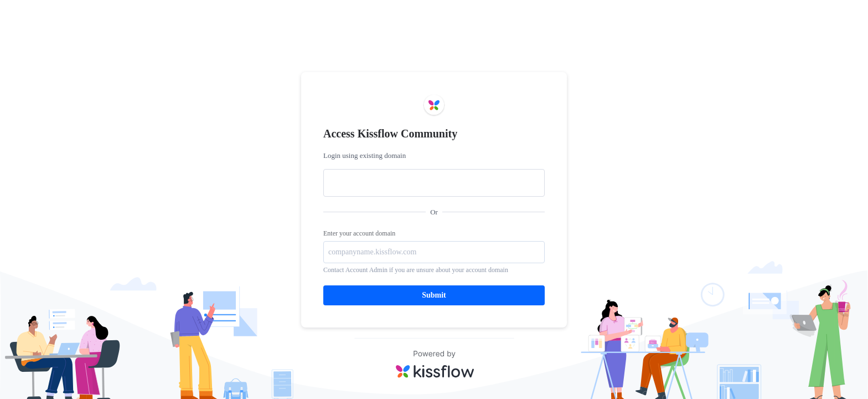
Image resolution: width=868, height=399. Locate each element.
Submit (434, 295)
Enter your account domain (359, 233)
